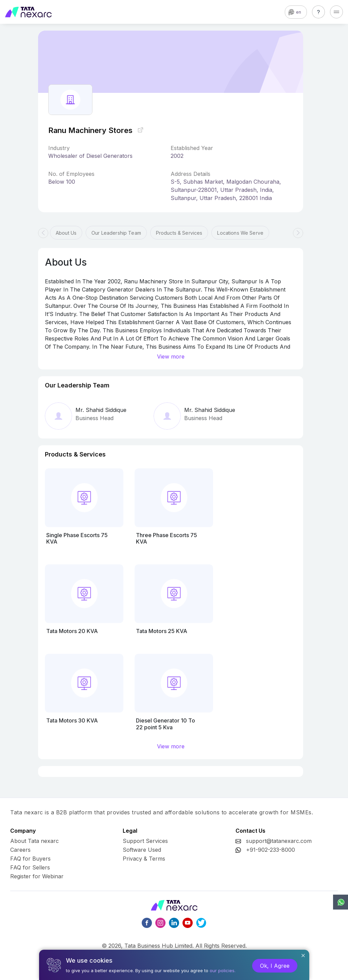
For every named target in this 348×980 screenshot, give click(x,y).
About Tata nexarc (34, 841)
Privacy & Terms (144, 859)
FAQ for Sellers (30, 867)
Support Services (145, 841)
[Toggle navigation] (336, 12)
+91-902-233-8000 (271, 850)
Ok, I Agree (275, 966)
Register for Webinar (37, 876)
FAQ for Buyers (30, 859)
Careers (20, 850)
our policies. (223, 970)
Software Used (142, 850)
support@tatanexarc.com (279, 841)
